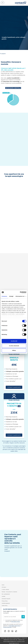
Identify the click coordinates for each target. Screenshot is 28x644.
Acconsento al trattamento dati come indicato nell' (14, 621)
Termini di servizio (7, 627)
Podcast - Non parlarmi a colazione (9, 592)
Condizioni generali (6, 603)
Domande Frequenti (6, 599)
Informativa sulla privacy (15, 626)
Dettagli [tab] (11, 296)
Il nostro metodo (5, 589)
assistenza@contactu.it (14, 643)
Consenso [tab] (4, 296)
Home (3, 585)
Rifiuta (14, 350)
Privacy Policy (5, 601)
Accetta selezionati (14, 346)
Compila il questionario (14, 387)
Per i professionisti (6, 594)
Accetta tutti (14, 341)
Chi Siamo (4, 587)
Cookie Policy (5, 606)
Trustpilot (3, 54)
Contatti (3, 596)
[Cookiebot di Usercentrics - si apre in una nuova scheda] (20, 292)
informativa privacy (16, 622)
